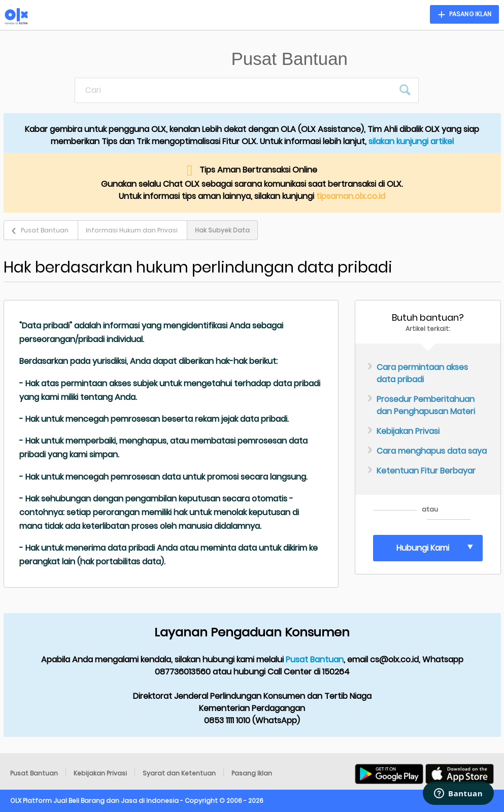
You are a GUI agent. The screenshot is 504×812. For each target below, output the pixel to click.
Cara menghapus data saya (432, 451)
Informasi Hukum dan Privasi (132, 230)
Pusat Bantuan (45, 230)
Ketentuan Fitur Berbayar (426, 471)
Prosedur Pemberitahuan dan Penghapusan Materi (426, 405)
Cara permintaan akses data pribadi (422, 373)
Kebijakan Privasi (408, 431)
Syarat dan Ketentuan (179, 773)
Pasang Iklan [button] (470, 14)
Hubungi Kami (423, 548)
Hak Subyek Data (222, 230)
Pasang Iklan (252, 773)
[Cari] (234, 90)
